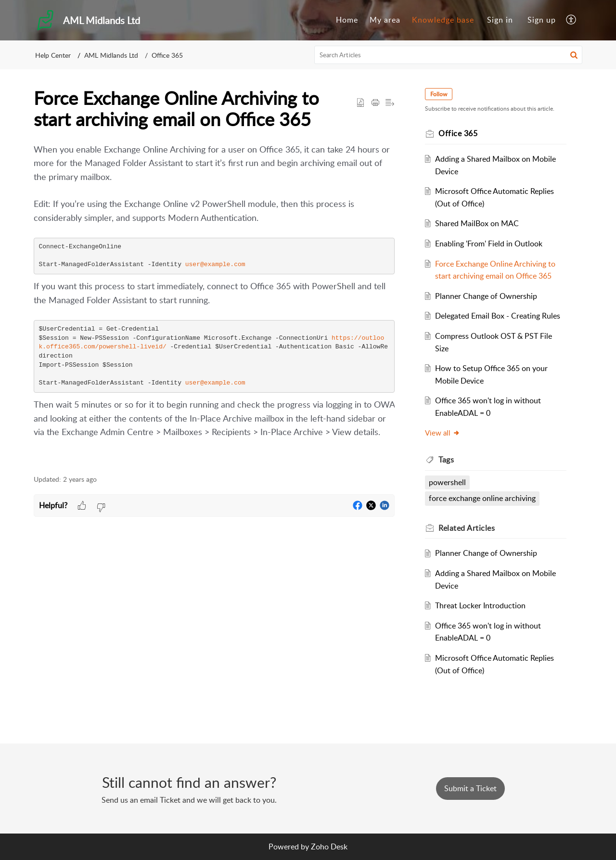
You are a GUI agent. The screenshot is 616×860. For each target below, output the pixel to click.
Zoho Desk (329, 847)
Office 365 (167, 55)
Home (347, 20)
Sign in (500, 20)
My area (385, 20)
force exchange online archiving (483, 498)
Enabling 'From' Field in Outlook (489, 244)
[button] (571, 20)
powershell (448, 482)
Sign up (542, 20)
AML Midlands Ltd (111, 55)
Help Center (53, 55)
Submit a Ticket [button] (470, 788)
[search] (449, 55)
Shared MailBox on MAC (477, 223)
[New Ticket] (470, 788)
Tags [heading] (447, 460)
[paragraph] (214, 303)
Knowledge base (443, 20)
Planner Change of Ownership (487, 296)
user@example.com (215, 265)
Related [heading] (467, 528)
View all (443, 433)
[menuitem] (347, 20)
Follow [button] (439, 94)
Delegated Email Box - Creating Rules (498, 316)
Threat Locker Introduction (481, 605)
